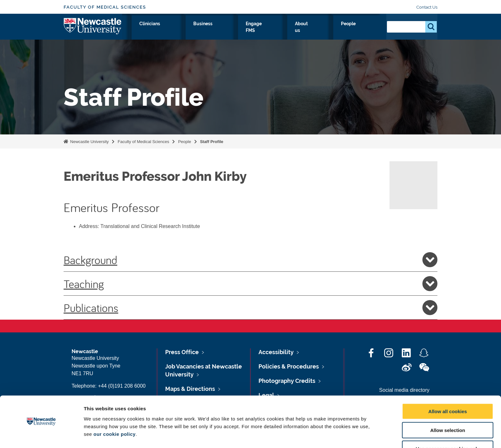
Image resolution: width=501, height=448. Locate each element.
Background (250, 260)
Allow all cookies (448, 392)
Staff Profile (212, 142)
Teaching (250, 284)
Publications (250, 308)
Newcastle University (89, 142)
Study (202, 31)
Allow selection (447, 411)
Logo (93, 30)
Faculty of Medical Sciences (105, 7)
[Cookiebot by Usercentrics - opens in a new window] (41, 436)
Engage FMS (301, 31)
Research (173, 31)
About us (337, 31)
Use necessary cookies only (448, 430)
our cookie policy (114, 415)
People (367, 31)
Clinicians (231, 31)
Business (264, 31)
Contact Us (427, 7)
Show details (335, 435)
